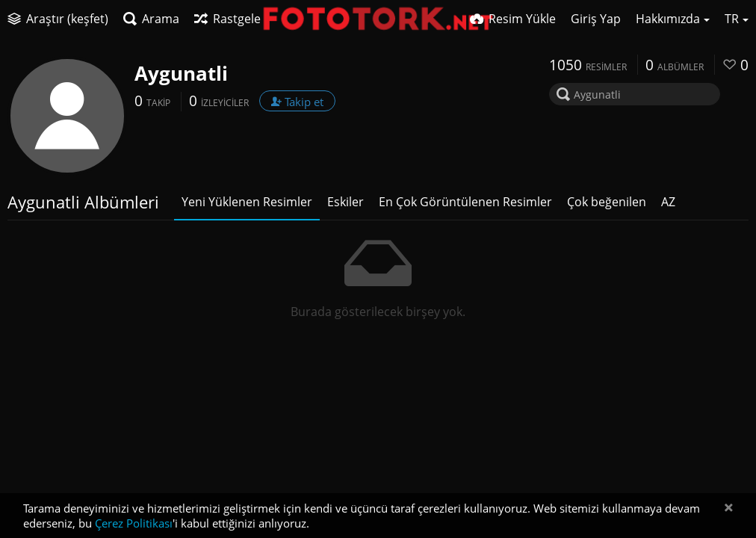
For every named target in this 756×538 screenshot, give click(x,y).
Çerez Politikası (134, 523)
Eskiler (346, 202)
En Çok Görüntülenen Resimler (465, 202)
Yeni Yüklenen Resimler (247, 202)
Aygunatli (181, 73)
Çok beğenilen (607, 202)
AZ (668, 202)
